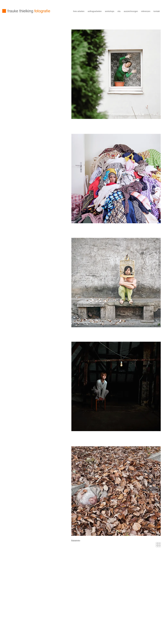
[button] (82, 541)
